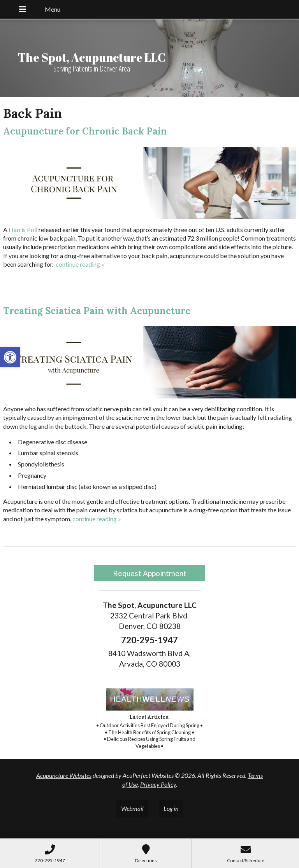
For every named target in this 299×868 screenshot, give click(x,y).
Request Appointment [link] (150, 573)
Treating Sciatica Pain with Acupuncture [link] (97, 311)
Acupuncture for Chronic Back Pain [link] (85, 131)
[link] (10, 357)
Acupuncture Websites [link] (64, 775)
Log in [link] (171, 808)
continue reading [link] (80, 264)
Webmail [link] (132, 808)
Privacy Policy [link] (158, 784)
